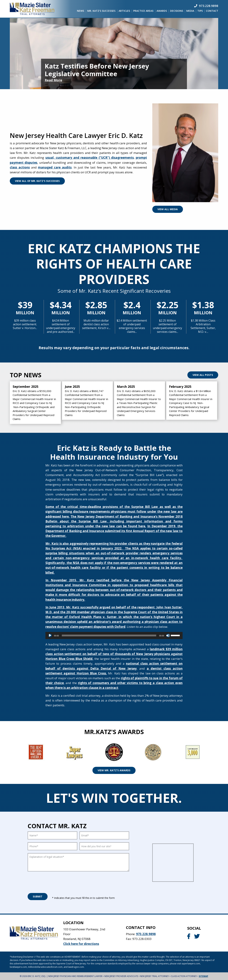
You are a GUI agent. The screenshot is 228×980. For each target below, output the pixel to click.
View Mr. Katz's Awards (114, 770)
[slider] (109, 635)
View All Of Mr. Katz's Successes (37, 181)
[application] (114, 635)
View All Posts (203, 375)
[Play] (50, 635)
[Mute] (168, 635)
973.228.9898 (146, 934)
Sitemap (204, 976)
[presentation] (55, 881)
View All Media (168, 209)
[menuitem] (81, 11)
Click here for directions (81, 944)
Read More (53, 80)
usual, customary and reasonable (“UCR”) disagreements (90, 158)
